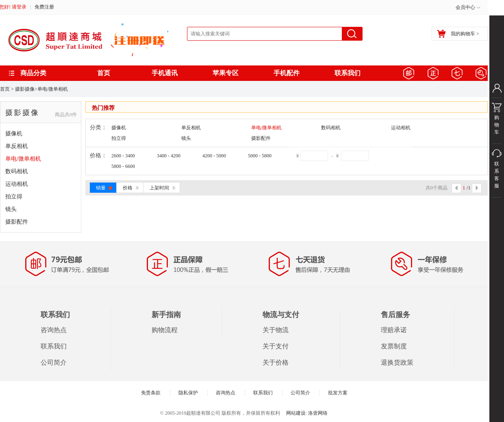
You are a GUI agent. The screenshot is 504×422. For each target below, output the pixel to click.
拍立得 (14, 197)
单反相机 (17, 146)
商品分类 (33, 73)
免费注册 (44, 7)
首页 (104, 73)
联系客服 (497, 179)
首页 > (7, 89)
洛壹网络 (318, 413)
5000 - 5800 (260, 156)
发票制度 (394, 346)
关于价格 (276, 362)
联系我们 (348, 73)
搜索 (352, 34)
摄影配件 (17, 222)
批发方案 (338, 393)
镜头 (11, 209)
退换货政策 (397, 362)
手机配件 (287, 73)
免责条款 (151, 393)
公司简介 (54, 362)
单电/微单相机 (53, 89)
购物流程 (165, 330)
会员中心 (465, 7)
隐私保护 (188, 393)
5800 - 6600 (123, 166)
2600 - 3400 (123, 156)
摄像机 (14, 134)
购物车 (497, 121)
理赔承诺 (394, 330)
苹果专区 (226, 73)
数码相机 (17, 171)
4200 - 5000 (214, 156)
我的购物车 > (458, 34)
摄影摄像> (26, 89)
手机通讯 (165, 73)
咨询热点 (54, 330)
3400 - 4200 (169, 156)
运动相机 (17, 184)
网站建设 (296, 413)
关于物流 (276, 330)
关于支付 (276, 346)
